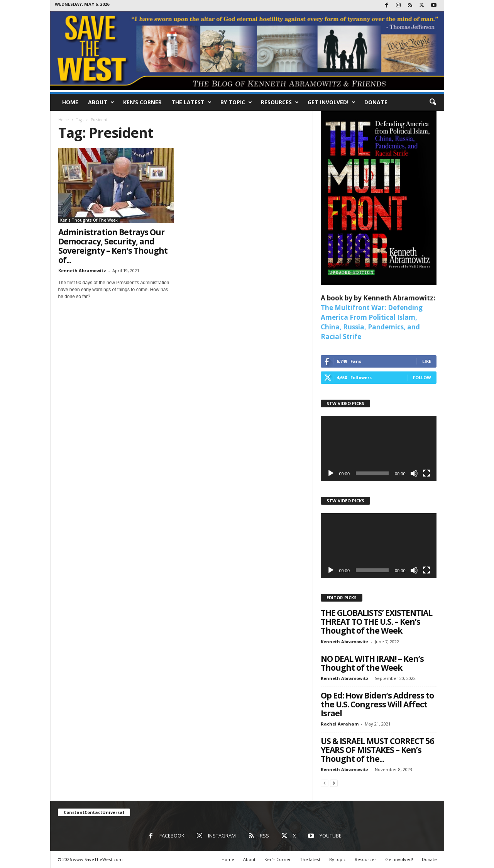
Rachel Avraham (340, 724)
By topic (236, 102)
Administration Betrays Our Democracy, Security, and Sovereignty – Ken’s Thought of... (113, 246)
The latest (191, 102)
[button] (433, 102)
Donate (376, 102)
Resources (280, 102)
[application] (379, 448)
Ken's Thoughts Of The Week (89, 220)
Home (70, 102)
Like (427, 361)
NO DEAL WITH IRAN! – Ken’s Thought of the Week (372, 663)
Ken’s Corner (142, 102)
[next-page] (334, 783)
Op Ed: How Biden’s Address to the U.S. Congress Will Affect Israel (377, 704)
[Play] (331, 473)
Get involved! (332, 102)
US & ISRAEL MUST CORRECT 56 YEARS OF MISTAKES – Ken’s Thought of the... (377, 750)
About (101, 102)
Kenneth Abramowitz (82, 270)
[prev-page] (325, 783)
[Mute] (414, 473)
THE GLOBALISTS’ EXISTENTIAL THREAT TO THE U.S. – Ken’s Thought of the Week (376, 622)
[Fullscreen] (426, 473)
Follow (422, 377)
